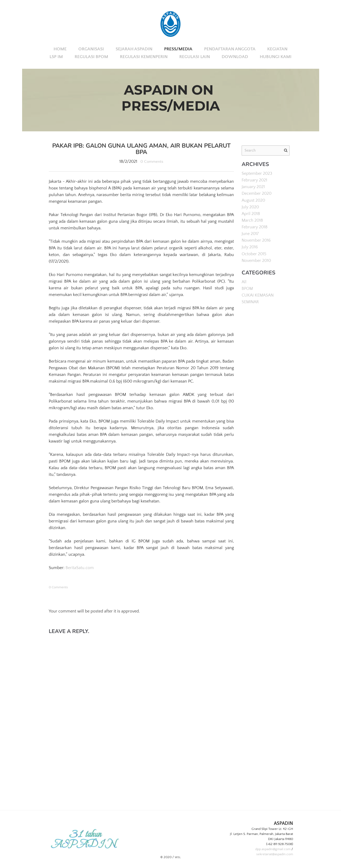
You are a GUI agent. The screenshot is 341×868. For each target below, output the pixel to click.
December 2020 (257, 193)
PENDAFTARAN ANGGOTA (230, 49)
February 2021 (254, 180)
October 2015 (254, 253)
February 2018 (255, 227)
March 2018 (252, 220)
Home (60, 49)
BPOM (247, 288)
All (244, 281)
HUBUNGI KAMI (276, 57)
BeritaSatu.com (80, 568)
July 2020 (250, 207)
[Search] (266, 151)
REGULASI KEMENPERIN (144, 57)
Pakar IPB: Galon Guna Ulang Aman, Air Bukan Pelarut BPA (141, 149)
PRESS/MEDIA (178, 49)
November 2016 (256, 240)
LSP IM (56, 57)
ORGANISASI (91, 49)
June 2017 (250, 233)
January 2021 (253, 187)
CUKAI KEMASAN (258, 295)
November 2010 (256, 260)
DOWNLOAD (235, 57)
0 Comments (152, 161)
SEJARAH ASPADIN (134, 49)
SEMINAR (250, 301)
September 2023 (257, 173)
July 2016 (250, 247)
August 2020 (253, 200)
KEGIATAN (277, 49)
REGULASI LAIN (195, 57)
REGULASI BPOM (91, 57)
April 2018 (251, 213)
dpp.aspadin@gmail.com (273, 849)
